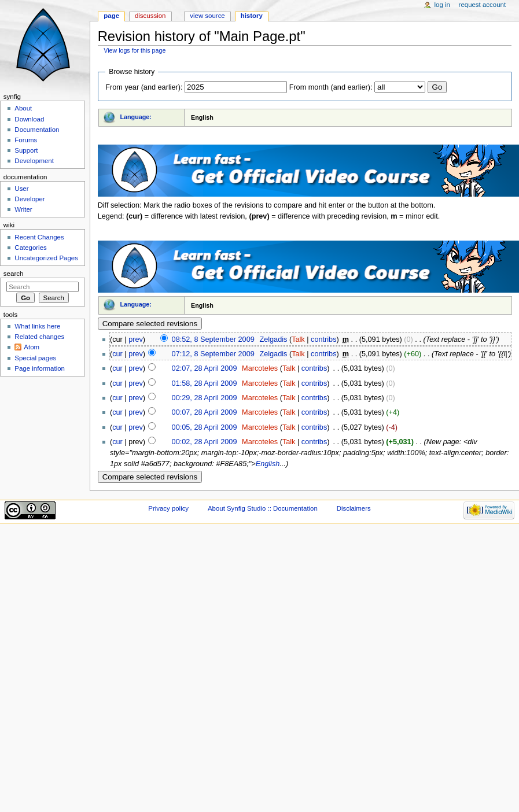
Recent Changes (39, 237)
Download (29, 119)
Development (34, 161)
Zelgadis (273, 339)
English (268, 464)
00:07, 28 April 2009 (205, 412)
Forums (26, 140)
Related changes (39, 337)
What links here (37, 326)
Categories (30, 248)
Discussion (150, 16)
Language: (136, 117)
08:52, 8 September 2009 (213, 339)
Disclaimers (354, 508)
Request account (483, 5)
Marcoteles (260, 368)
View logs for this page (135, 50)
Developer (30, 199)
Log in (442, 5)
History (252, 16)
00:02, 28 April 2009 (205, 442)
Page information (40, 368)
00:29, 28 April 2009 (205, 398)
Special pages (35, 358)
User (21, 189)
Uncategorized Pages (46, 258)
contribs (323, 339)
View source (207, 16)
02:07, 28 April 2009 (205, 368)
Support (26, 150)
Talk (298, 339)
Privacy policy (168, 508)
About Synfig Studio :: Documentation (263, 508)
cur (117, 354)
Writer (23, 209)
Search (14, 274)
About (23, 108)
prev (136, 339)
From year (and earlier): (144, 87)
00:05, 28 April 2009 (205, 427)
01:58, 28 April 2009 (205, 383)
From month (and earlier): (331, 87)
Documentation (37, 130)
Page (111, 16)
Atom (32, 347)
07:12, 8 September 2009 (213, 354)
